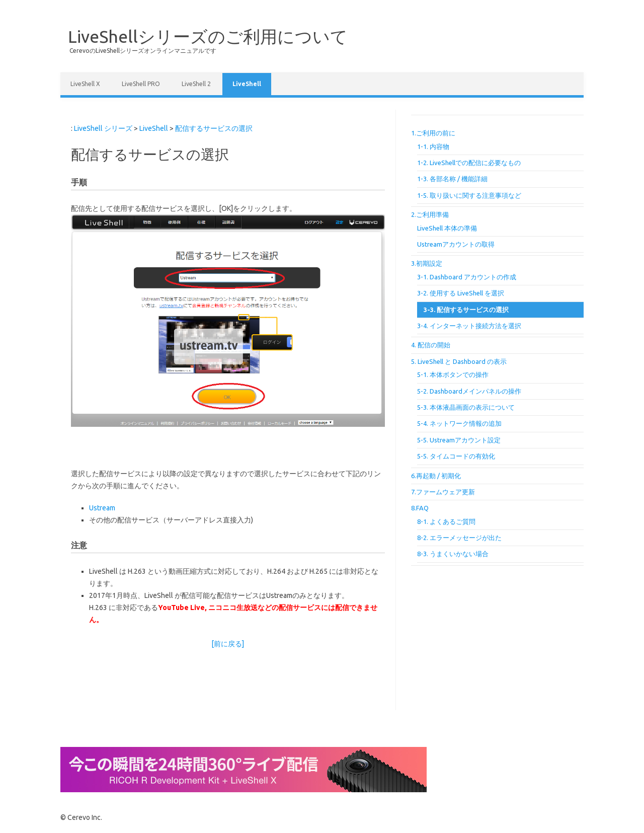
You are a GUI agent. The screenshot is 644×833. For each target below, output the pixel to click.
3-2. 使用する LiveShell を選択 (461, 293)
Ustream (102, 508)
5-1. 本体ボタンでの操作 (453, 374)
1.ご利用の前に (433, 133)
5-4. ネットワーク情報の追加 (459, 423)
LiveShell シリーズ (103, 128)
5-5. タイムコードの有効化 (456, 456)
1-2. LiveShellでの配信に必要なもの (469, 163)
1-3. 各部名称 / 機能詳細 (452, 179)
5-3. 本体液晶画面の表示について (466, 407)
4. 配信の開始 (431, 345)
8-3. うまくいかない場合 (453, 554)
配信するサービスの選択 (214, 128)
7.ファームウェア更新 (443, 492)
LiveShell (247, 84)
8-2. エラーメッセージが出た (459, 538)
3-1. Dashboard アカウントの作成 (467, 277)
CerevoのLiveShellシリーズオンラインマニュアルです (143, 51)
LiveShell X (85, 84)
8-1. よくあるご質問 (446, 521)
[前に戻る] (228, 644)
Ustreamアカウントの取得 (456, 244)
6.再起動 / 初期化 (436, 476)
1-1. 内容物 (433, 146)
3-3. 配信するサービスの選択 (466, 310)
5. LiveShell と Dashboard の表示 (459, 361)
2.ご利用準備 (430, 214)
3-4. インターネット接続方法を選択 (469, 326)
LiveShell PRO (141, 84)
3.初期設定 (427, 263)
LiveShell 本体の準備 (447, 228)
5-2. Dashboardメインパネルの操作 (469, 391)
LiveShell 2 (196, 84)
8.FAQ (420, 508)
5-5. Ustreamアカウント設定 (459, 440)
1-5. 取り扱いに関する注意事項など (469, 195)
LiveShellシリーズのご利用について (208, 36)
